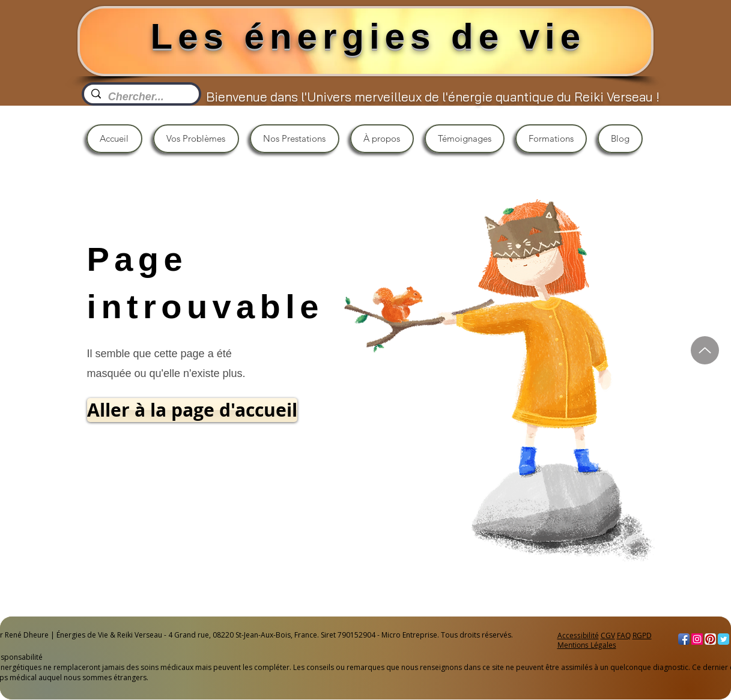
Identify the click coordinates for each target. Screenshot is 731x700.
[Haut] (705, 350)
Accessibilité (578, 635)
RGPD (642, 635)
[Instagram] (697, 639)
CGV (608, 635)
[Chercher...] (141, 97)
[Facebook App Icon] (684, 639)
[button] (196, 139)
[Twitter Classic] (723, 639)
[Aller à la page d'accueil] (192, 410)
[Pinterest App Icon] (710, 639)
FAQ (624, 635)
